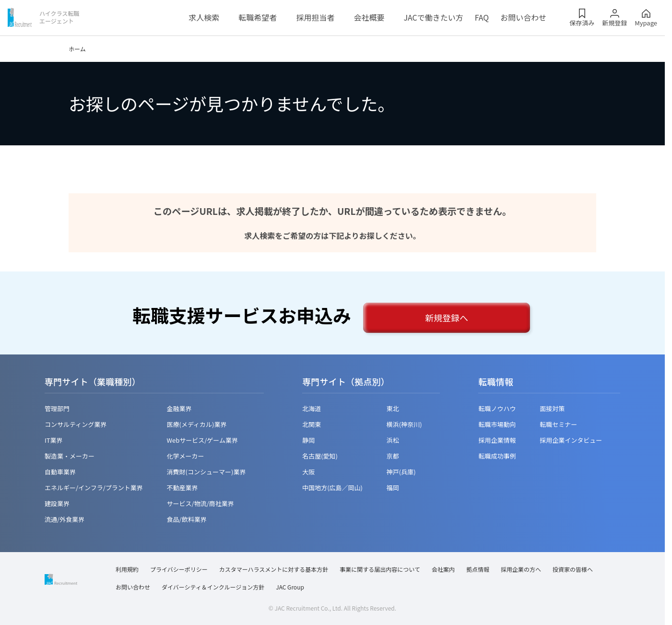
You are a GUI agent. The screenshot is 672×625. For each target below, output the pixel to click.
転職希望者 (258, 17)
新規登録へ (447, 318)
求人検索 (204, 17)
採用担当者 (315, 17)
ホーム (77, 49)
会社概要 (369, 17)
